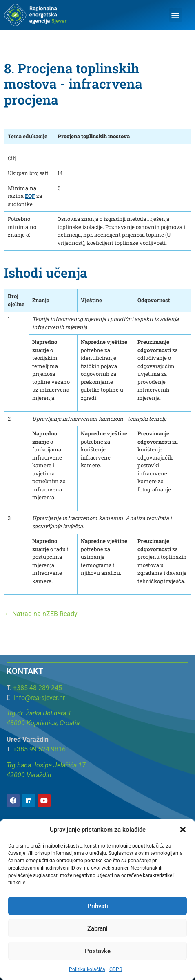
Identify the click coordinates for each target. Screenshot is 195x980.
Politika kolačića (87, 969)
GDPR (116, 969)
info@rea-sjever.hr (39, 698)
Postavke (98, 951)
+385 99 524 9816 (39, 749)
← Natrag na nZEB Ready (41, 614)
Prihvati (98, 906)
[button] (183, 830)
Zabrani (97, 928)
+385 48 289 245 (38, 688)
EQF (30, 196)
